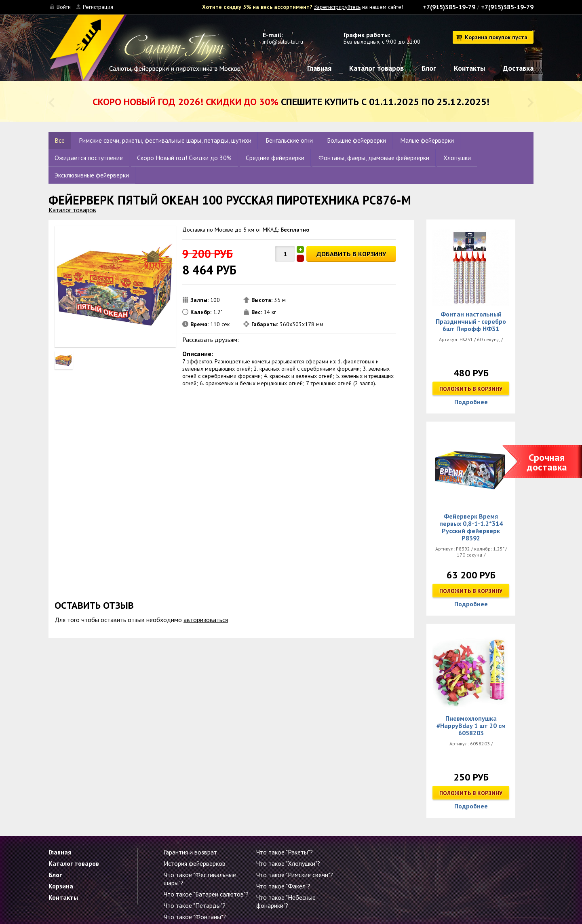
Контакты (469, 68)
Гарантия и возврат (190, 852)
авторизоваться (206, 620)
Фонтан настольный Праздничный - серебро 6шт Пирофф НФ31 (471, 321)
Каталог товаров (376, 68)
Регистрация (98, 7)
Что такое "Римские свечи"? (295, 875)
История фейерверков (195, 863)
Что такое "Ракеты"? (285, 852)
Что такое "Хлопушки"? (288, 863)
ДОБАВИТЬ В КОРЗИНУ (351, 254)
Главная (319, 68)
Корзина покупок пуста (496, 37)
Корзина (61, 886)
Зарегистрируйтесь (337, 7)
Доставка (518, 68)
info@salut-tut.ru (283, 42)
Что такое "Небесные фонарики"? (286, 901)
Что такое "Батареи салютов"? (206, 894)
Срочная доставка (547, 462)
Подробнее (471, 402)
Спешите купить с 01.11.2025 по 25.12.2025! (291, 102)
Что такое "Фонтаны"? (195, 917)
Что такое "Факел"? (283, 886)
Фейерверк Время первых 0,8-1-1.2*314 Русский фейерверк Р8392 (471, 527)
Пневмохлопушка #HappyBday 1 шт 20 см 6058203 (471, 726)
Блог (429, 68)
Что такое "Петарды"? (195, 905)
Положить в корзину (471, 389)
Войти (64, 7)
